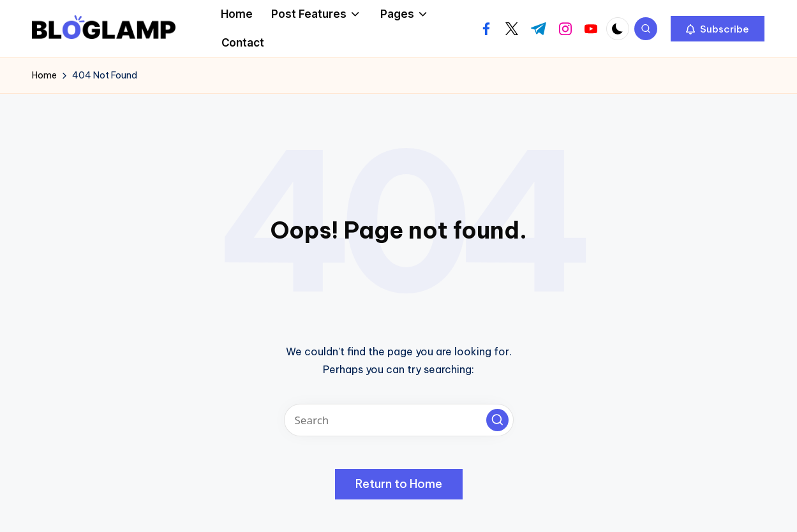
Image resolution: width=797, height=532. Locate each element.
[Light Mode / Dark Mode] (618, 29)
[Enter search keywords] (399, 420)
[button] (718, 29)
